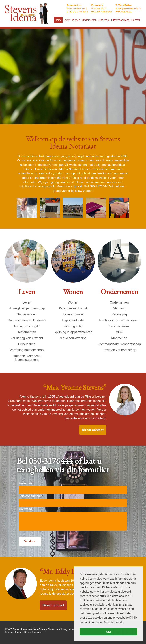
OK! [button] (108, 632)
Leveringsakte (73, 314)
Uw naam (26, 483)
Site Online (53, 629)
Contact (19, 632)
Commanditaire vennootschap (119, 344)
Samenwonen (27, 314)
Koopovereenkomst (73, 308)
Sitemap (9, 632)
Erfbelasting (27, 344)
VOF (119, 332)
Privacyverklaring (69, 629)
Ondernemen (119, 302)
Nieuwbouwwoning (73, 338)
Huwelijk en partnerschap (27, 308)
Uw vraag (26, 509)
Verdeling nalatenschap (27, 350)
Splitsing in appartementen (73, 332)
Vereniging (119, 314)
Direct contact (93, 430)
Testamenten (27, 332)
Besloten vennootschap (119, 350)
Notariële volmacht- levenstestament (27, 358)
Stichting (119, 308)
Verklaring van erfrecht (27, 338)
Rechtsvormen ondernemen (119, 320)
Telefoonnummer (31, 496)
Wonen (73, 302)
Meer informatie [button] (114, 622)
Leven (27, 302)
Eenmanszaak (119, 326)
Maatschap (119, 338)
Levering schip (73, 326)
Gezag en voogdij (27, 326)
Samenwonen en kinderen (27, 320)
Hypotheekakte (73, 320)
